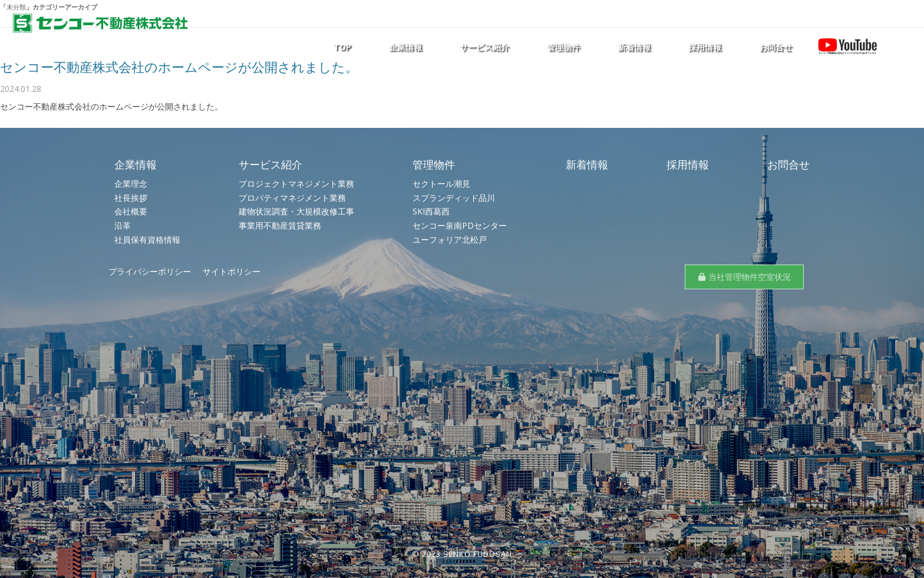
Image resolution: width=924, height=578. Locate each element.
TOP (342, 47)
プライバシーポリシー (150, 271)
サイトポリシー (232, 271)
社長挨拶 (131, 198)
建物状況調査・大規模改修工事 (296, 211)
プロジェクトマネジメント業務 (296, 184)
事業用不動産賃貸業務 (280, 225)
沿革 (123, 225)
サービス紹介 (484, 47)
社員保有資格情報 (147, 240)
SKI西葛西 (431, 211)
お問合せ (775, 47)
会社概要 (131, 211)
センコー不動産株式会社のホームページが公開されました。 (179, 67)
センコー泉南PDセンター (460, 225)
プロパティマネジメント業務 (292, 198)
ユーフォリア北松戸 (450, 240)
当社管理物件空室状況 (750, 277)
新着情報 (634, 47)
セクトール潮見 (441, 184)
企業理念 (131, 184)
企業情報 (405, 47)
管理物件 (563, 47)
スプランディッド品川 (454, 198)
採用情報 (705, 47)
